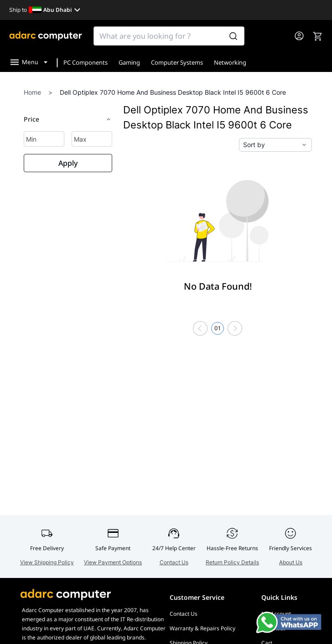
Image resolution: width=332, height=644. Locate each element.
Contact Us (174, 562)
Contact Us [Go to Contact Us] (184, 614)
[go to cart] (317, 36)
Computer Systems (177, 62)
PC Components (86, 62)
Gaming (129, 62)
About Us (291, 562)
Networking (230, 62)
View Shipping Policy (47, 562)
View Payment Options (113, 562)
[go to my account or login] (299, 36)
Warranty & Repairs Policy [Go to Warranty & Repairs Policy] (202, 628)
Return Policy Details (232, 562)
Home (32, 92)
